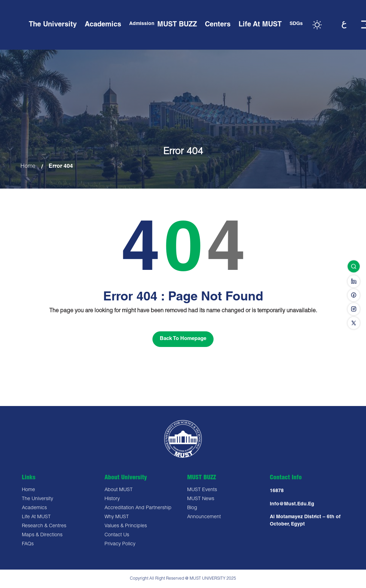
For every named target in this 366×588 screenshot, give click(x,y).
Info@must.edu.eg (292, 504)
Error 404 (61, 167)
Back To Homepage (183, 339)
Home (28, 167)
